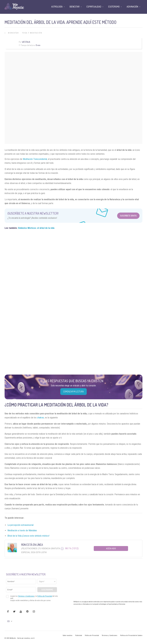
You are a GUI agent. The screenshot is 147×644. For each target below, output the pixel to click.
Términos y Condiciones (110, 635)
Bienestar (13, 33)
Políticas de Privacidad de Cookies (131, 635)
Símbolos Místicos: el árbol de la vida (36, 228)
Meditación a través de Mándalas (22, 530)
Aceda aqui (111, 548)
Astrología (57, 7)
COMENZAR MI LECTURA (73, 392)
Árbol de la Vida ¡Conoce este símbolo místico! (28, 536)
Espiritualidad (94, 7)
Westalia (26, 42)
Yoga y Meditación (32, 33)
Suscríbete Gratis (128, 216)
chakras (40, 418)
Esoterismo (114, 7)
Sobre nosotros (68, 635)
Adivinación (132, 7)
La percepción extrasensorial (20, 525)
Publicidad (79, 635)
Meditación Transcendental (35, 159)
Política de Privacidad (92, 635)
